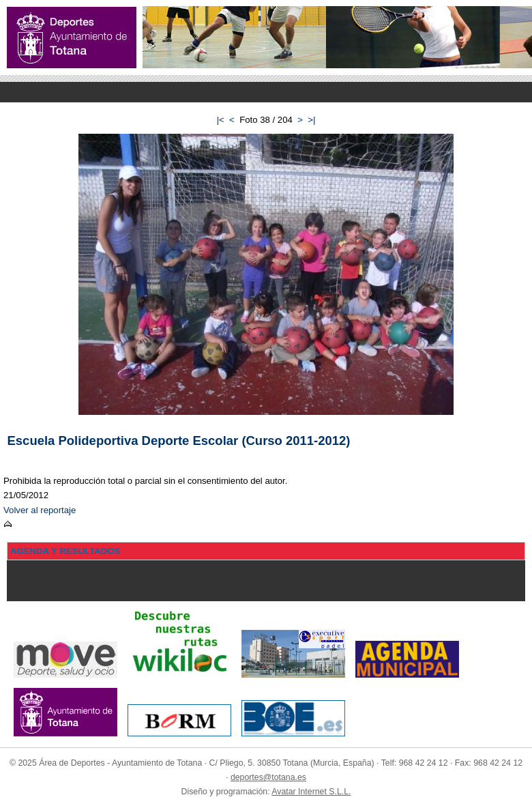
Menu (266, 92)
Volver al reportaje (40, 510)
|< (221, 120)
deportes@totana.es (268, 777)
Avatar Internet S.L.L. (311, 792)
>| (311, 120)
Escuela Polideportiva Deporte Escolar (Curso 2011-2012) (179, 441)
